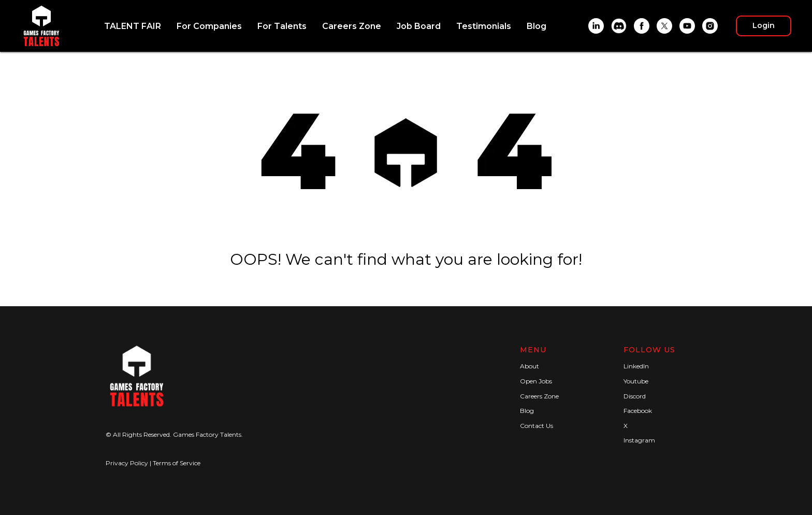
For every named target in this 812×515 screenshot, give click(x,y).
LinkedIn (636, 366)
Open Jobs (536, 381)
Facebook (638, 411)
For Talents (282, 26)
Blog (536, 26)
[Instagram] (710, 26)
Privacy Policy (127, 463)
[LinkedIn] (596, 26)
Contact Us (536, 426)
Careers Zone (352, 26)
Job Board (419, 26)
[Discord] (619, 26)
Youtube (636, 381)
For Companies (209, 26)
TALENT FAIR (133, 26)
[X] (664, 26)
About (530, 366)
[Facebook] (642, 26)
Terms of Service (177, 463)
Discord (635, 396)
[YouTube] (687, 26)
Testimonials (484, 26)
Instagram (639, 440)
